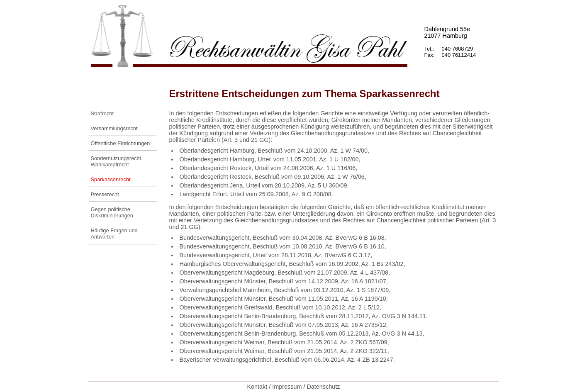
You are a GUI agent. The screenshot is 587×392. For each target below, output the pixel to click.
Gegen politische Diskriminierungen (112, 212)
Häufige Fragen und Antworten (114, 234)
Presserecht (105, 194)
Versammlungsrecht (114, 128)
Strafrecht (102, 113)
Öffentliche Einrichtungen (121, 143)
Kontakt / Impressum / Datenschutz (294, 387)
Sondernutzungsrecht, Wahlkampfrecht (117, 161)
